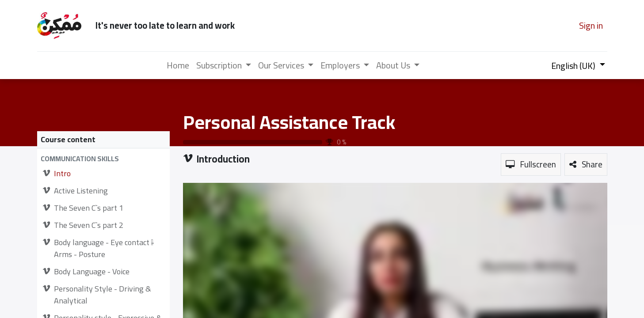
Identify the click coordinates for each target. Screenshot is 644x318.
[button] (103, 159)
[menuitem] (178, 65)
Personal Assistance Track (289, 122)
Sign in (591, 25)
